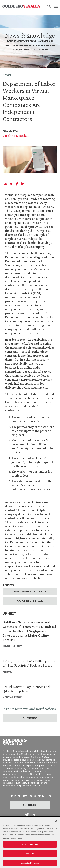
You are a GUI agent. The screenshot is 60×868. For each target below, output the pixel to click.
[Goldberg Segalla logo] (21, 6)
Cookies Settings (30, 845)
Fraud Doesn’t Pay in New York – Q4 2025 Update (28, 689)
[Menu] (54, 6)
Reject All (30, 854)
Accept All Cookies (30, 864)
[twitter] (11, 184)
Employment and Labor (30, 591)
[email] (5, 184)
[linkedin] (23, 184)
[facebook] (17, 184)
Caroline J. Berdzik (16, 136)
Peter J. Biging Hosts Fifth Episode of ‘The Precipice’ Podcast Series (29, 663)
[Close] (56, 822)
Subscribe (30, 718)
